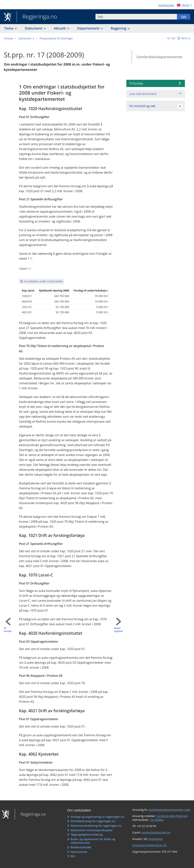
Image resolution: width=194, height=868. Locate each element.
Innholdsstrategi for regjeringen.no (93, 821)
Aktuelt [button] (60, 28)
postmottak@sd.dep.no (156, 832)
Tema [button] (9, 28)
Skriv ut (186, 38)
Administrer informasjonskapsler (92, 830)
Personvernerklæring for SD (149, 845)
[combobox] (136, 17)
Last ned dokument (143, 94)
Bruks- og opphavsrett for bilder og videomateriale (93, 841)
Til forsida (8, 630)
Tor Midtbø (157, 820)
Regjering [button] (119, 28)
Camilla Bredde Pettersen (172, 816)
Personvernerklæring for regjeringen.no (96, 826)
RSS (73, 856)
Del (173, 38)
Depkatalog (156, 839)
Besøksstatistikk (81, 847)
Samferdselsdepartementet (159, 57)
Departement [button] (89, 28)
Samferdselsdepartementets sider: (170, 810)
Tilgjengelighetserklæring (87, 835)
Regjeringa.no (37, 17)
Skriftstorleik (166, 5)
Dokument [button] (34, 28)
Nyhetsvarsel (79, 852)
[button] (26, 38)
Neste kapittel (118, 630)
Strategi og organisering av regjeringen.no (97, 817)
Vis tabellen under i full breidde (43, 281)
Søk (184, 17)
